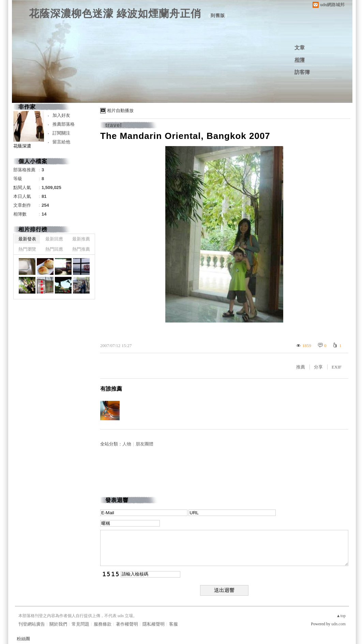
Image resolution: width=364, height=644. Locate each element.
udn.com (338, 624)
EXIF (337, 367)
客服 (173, 624)
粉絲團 (23, 639)
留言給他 (61, 142)
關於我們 (58, 624)
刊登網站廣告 (32, 624)
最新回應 (54, 239)
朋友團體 (145, 444)
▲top (341, 616)
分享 (318, 367)
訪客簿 (302, 72)
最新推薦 (81, 239)
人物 (127, 444)
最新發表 (27, 239)
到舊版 (218, 15)
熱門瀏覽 (27, 249)
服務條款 (103, 624)
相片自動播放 (120, 111)
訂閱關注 (61, 133)
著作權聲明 (127, 624)
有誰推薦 (111, 389)
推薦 (301, 367)
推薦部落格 (64, 124)
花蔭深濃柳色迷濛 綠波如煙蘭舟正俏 (115, 13)
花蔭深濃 (22, 146)
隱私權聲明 (154, 624)
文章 (300, 48)
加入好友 (61, 115)
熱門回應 (54, 249)
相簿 (300, 60)
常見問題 (80, 624)
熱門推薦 (81, 249)
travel (114, 125)
